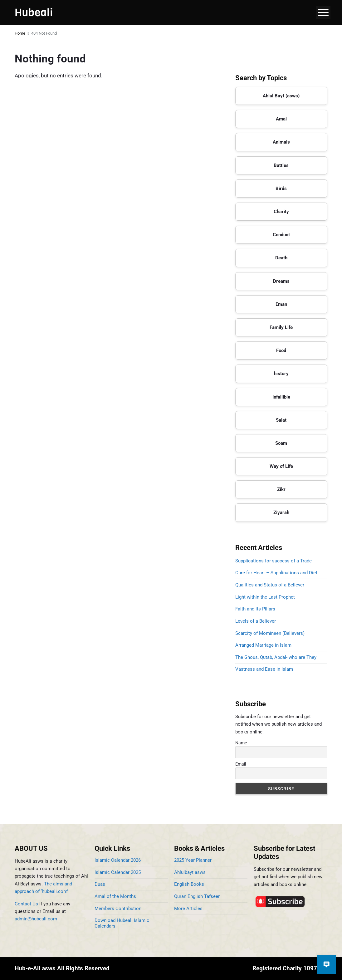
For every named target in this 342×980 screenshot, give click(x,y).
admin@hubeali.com (36, 919)
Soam (281, 443)
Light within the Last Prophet (265, 597)
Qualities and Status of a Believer (270, 585)
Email (241, 764)
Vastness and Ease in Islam (264, 669)
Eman (281, 304)
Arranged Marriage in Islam (263, 645)
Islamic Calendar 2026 (118, 860)
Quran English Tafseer (197, 896)
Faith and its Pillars (255, 609)
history (281, 374)
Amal (281, 119)
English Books (189, 884)
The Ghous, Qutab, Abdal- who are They (276, 657)
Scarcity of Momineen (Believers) (270, 633)
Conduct (281, 235)
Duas (100, 884)
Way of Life (281, 466)
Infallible (281, 397)
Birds (281, 189)
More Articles (188, 909)
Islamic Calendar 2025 (118, 872)
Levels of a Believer (256, 621)
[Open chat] (326, 964)
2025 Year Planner (193, 860)
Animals (281, 142)
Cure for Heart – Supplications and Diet (276, 573)
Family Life (281, 327)
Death (281, 258)
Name (241, 743)
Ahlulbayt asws (190, 872)
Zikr (281, 489)
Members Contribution (118, 909)
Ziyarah (281, 512)
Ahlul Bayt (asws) (281, 96)
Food (281, 350)
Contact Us (26, 904)
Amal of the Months (115, 896)
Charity (281, 212)
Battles (281, 165)
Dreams (281, 281)
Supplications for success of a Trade (274, 561)
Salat (281, 420)
